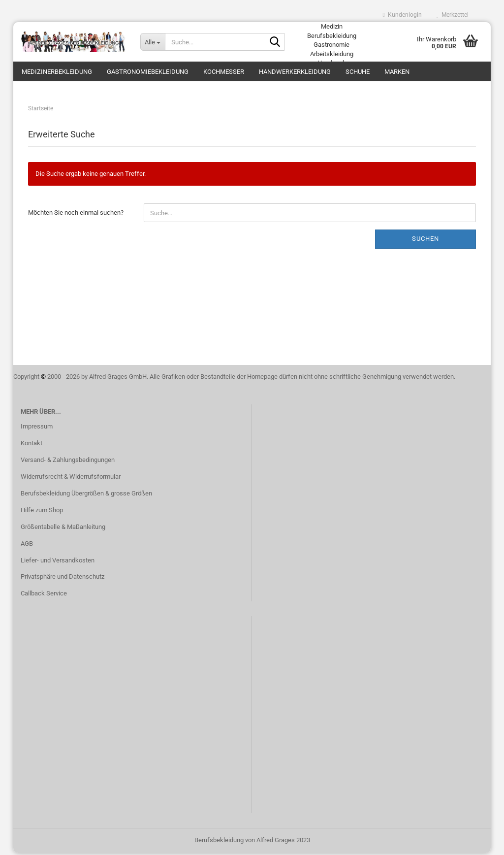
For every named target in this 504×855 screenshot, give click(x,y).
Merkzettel (453, 15)
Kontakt (31, 445)
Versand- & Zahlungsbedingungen (68, 462)
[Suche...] (153, 42)
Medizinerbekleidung (57, 72)
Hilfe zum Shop (42, 512)
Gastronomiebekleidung (148, 72)
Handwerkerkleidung (295, 72)
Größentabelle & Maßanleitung (63, 529)
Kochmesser (224, 72)
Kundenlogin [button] (402, 15)
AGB (27, 545)
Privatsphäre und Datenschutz (63, 578)
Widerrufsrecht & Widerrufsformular (71, 478)
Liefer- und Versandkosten (58, 562)
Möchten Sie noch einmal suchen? (76, 214)
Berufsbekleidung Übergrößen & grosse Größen (86, 495)
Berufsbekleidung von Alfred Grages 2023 (252, 842)
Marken (397, 72)
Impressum (37, 428)
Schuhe (358, 72)
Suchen (425, 241)
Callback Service (44, 595)
